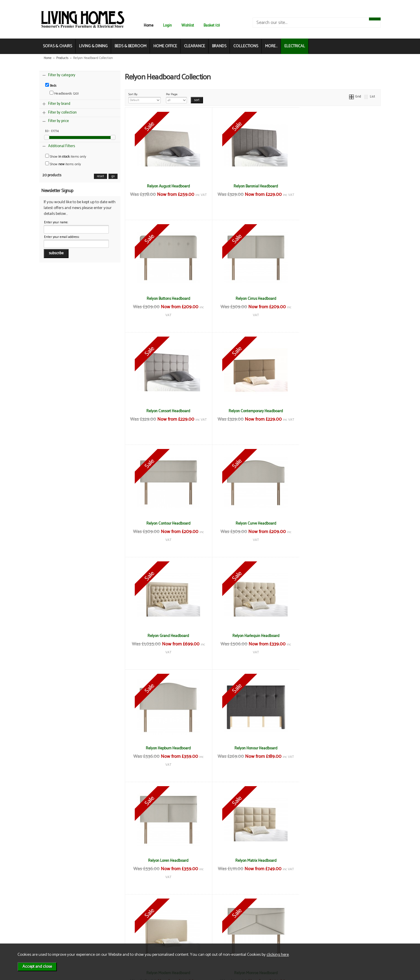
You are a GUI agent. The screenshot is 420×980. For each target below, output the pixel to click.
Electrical (55, 940)
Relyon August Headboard (167, 186)
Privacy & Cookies (118, 927)
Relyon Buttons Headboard (338, 186)
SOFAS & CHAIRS (57, 46)
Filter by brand (59, 104)
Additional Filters (62, 146)
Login (167, 26)
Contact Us (57, 927)
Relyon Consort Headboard (253, 299)
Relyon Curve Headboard (253, 411)
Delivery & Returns (118, 921)
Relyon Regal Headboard (253, 748)
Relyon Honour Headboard (338, 523)
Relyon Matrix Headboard (253, 636)
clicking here (278, 955)
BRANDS (219, 46)
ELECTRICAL (295, 46)
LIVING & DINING (93, 46)
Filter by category (62, 75)
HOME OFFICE (165, 46)
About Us (55, 921)
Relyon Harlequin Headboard (167, 523)
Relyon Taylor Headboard (253, 861)
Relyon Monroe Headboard (167, 748)
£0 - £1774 (52, 131)
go (113, 176)
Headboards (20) (64, 94)
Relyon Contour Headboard (167, 411)
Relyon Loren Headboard (167, 636)
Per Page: (177, 98)
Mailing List (57, 933)
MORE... (271, 46)
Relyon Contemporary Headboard (338, 299)
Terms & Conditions (119, 915)
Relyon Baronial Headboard (253, 186)
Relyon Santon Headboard (167, 861)
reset (100, 176)
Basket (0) (212, 26)
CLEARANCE (195, 46)
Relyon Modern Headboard (338, 636)
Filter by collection (62, 113)
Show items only (66, 157)
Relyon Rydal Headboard (338, 748)
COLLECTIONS (246, 46)
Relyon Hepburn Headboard (253, 523)
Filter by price (58, 121)
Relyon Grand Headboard (338, 411)
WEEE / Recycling (118, 933)
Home (149, 26)
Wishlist (188, 26)
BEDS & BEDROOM (131, 46)
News (53, 915)
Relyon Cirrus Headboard (167, 299)
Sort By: (145, 98)
